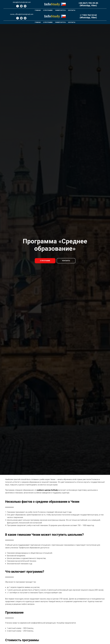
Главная (38, 10)
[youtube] (25, 7)
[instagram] (21, 7)
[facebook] (18, 7)
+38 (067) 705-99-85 (88, 3)
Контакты (72, 10)
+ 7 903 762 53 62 (88, 15)
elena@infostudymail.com (22, 2)
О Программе (48, 10)
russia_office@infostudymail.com (22, 14)
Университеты (60, 10)
